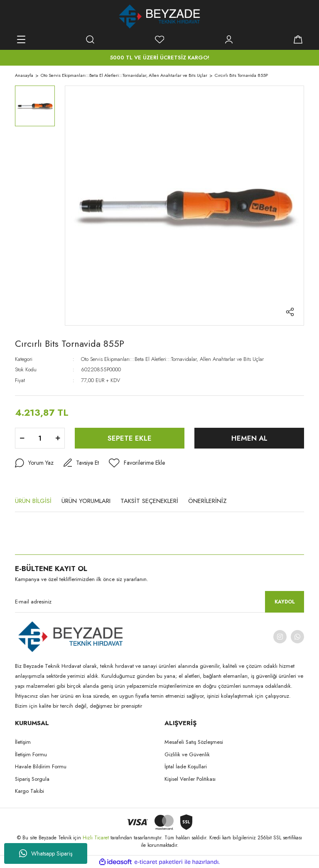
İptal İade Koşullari (186, 766)
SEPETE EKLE (130, 438)
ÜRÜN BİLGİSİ (33, 501)
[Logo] (160, 17)
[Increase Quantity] (58, 438)
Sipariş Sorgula (32, 779)
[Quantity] (40, 438)
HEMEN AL (249, 438)
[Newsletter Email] (159, 602)
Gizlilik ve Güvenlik (187, 754)
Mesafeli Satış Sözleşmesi (194, 742)
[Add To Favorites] (137, 463)
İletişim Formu (31, 754)
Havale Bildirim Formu (41, 766)
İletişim (23, 742)
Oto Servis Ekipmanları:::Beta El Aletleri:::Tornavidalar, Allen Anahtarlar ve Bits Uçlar (172, 359)
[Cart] (298, 39)
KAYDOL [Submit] (285, 602)
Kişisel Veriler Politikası (190, 779)
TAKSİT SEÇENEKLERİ (149, 501)
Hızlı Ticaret (97, 838)
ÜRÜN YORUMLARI (86, 501)
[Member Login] (229, 39)
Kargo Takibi (29, 791)
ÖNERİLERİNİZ (207, 501)
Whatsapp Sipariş (46, 853)
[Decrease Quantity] (22, 438)
